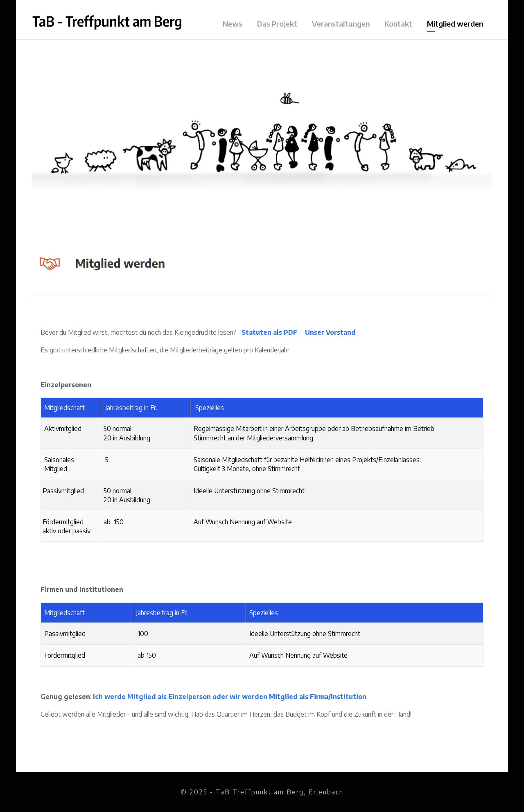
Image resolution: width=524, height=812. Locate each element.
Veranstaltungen (341, 24)
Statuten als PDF (269, 332)
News (233, 24)
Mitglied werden (455, 24)
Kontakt (398, 24)
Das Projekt (277, 24)
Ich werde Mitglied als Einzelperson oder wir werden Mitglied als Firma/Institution (230, 697)
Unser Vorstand (330, 332)
